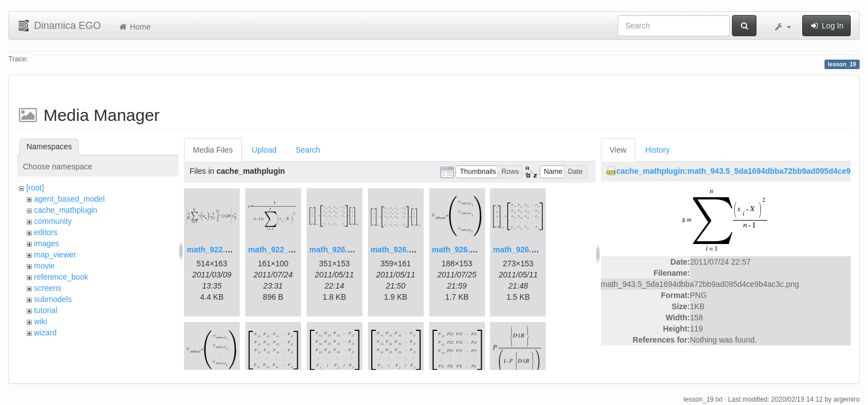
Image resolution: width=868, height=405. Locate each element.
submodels (53, 299)
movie (44, 266)
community (53, 221)
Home (134, 27)
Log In (826, 26)
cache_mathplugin (66, 210)
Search (308, 150)
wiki (40, 321)
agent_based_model (69, 199)
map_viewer (55, 255)
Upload (264, 150)
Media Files (213, 150)
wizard (45, 333)
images (47, 243)
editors (46, 232)
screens (48, 288)
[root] (35, 188)
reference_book (61, 277)
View (618, 150)
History (658, 150)
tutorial (46, 310)
